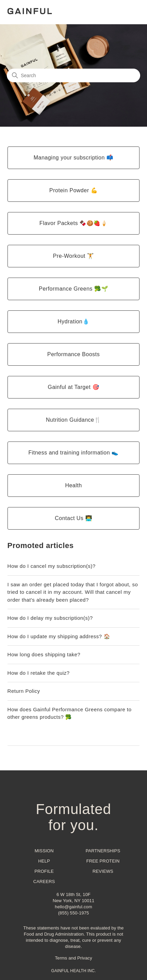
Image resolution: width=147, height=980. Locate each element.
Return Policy (24, 691)
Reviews (103, 871)
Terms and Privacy (73, 958)
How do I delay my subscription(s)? (50, 618)
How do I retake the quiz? (39, 673)
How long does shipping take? (44, 654)
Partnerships (103, 851)
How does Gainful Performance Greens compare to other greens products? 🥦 (70, 713)
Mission (44, 851)
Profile (44, 871)
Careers (44, 881)
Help (44, 861)
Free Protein (103, 861)
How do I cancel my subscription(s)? (52, 566)
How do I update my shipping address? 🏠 (59, 636)
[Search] (73, 75)
